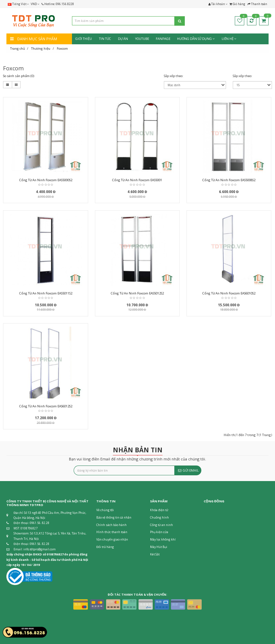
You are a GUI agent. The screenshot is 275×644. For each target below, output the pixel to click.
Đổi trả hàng (105, 547)
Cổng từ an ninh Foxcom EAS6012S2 (46, 406)
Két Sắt (155, 554)
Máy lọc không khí (163, 540)
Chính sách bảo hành (111, 525)
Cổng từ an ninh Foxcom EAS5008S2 (229, 180)
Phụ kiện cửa (159, 532)
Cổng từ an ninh (161, 525)
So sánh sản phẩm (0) (19, 76)
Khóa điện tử (159, 510)
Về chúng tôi (105, 510)
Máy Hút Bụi (159, 547)
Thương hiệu (41, 49)
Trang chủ (18, 49)
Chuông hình (159, 518)
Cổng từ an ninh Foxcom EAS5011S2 (46, 293)
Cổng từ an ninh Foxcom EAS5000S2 (46, 180)
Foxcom (62, 49)
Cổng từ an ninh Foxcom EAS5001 (137, 180)
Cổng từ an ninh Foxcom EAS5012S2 (137, 293)
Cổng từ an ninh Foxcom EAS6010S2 (229, 293)
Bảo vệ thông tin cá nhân (114, 518)
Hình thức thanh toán (112, 532)
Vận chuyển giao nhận (112, 540)
